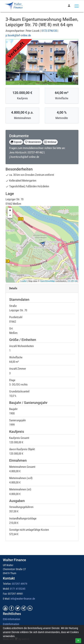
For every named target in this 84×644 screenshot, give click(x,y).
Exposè (16, 142)
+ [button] (10, 210)
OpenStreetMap (47, 281)
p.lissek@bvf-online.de (18, 35)
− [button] (10, 215)
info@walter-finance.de (23, 599)
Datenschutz (9, 629)
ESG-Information (12, 619)
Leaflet (23, 281)
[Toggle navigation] (77, 6)
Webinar (50, 142)
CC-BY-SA (72, 281)
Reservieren (33, 142)
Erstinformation (11, 624)
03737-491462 (36, 152)
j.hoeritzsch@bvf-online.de (24, 157)
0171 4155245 (18, 589)
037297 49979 (20, 584)
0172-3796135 (49, 31)
